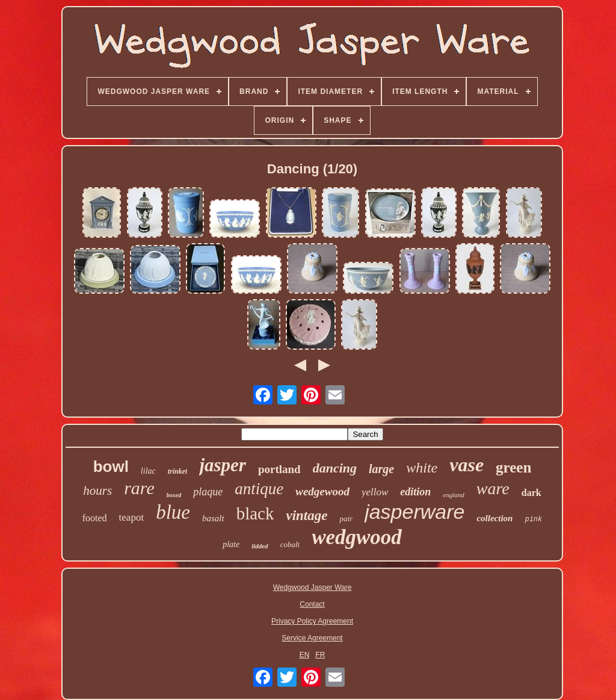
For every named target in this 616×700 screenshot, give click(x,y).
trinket (178, 471)
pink (533, 519)
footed (95, 518)
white (422, 468)
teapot (132, 517)
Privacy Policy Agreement (312, 621)
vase (467, 465)
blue (173, 512)
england (453, 495)
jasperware (414, 512)
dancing (335, 468)
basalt (213, 518)
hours (97, 491)
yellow (375, 492)
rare (139, 488)
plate (231, 544)
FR (320, 655)
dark (531, 493)
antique (259, 489)
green (513, 467)
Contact (312, 604)
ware (493, 488)
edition (415, 492)
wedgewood (322, 491)
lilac (148, 471)
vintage (306, 516)
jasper (223, 465)
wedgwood (357, 537)
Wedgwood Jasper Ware (313, 587)
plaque (208, 492)
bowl (111, 466)
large (381, 469)
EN (305, 655)
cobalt (290, 544)
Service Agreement (312, 638)
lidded (260, 546)
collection (494, 518)
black (255, 513)
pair (346, 519)
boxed (174, 495)
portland (279, 469)
